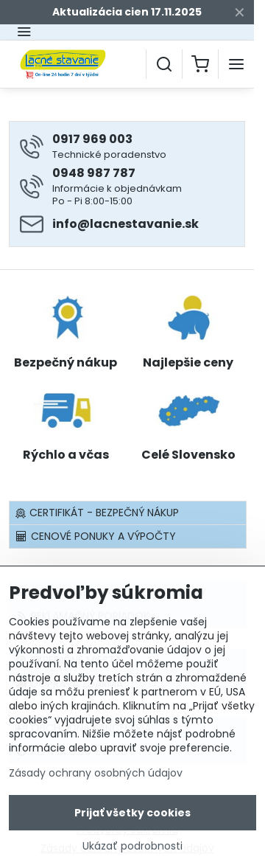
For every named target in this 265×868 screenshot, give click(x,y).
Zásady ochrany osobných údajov (96, 776)
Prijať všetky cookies (132, 816)
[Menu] (236, 64)
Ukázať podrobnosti (132, 849)
